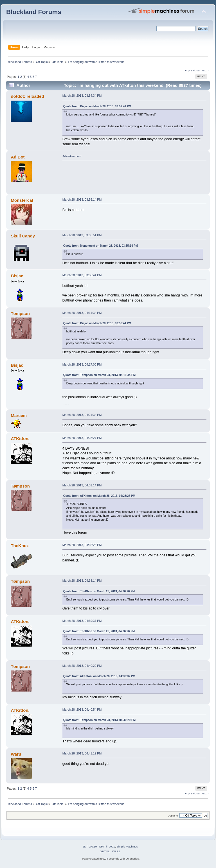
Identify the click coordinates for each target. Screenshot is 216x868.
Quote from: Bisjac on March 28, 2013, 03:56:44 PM (97, 323)
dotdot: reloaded (27, 96)
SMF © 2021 (107, 847)
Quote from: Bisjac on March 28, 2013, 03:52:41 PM (97, 106)
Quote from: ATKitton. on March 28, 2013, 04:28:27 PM (99, 496)
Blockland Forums (34, 12)
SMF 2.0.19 (90, 847)
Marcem (19, 415)
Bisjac (17, 276)
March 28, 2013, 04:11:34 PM (82, 313)
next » (205, 70)
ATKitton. (20, 438)
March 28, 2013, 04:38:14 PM (82, 581)
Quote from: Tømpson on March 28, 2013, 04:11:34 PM (99, 375)
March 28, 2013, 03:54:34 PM (82, 96)
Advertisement (72, 156)
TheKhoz (20, 546)
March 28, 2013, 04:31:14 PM (82, 485)
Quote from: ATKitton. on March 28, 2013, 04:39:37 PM (99, 676)
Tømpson (20, 313)
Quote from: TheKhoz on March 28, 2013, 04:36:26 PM (99, 591)
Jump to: (173, 816)
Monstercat (22, 200)
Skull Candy (23, 236)
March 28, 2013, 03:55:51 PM (82, 235)
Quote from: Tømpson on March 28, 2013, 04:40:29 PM (99, 720)
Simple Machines (127, 847)
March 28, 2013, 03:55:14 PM (82, 200)
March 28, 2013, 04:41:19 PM (82, 753)
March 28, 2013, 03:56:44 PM (82, 275)
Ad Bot (18, 157)
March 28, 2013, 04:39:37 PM (82, 621)
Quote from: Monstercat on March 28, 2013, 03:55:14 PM (101, 246)
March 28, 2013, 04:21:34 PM (82, 415)
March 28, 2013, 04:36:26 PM (82, 545)
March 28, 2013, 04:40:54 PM (82, 710)
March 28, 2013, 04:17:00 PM (82, 364)
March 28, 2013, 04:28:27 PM (82, 438)
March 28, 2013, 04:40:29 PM (82, 666)
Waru (16, 754)
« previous (192, 70)
